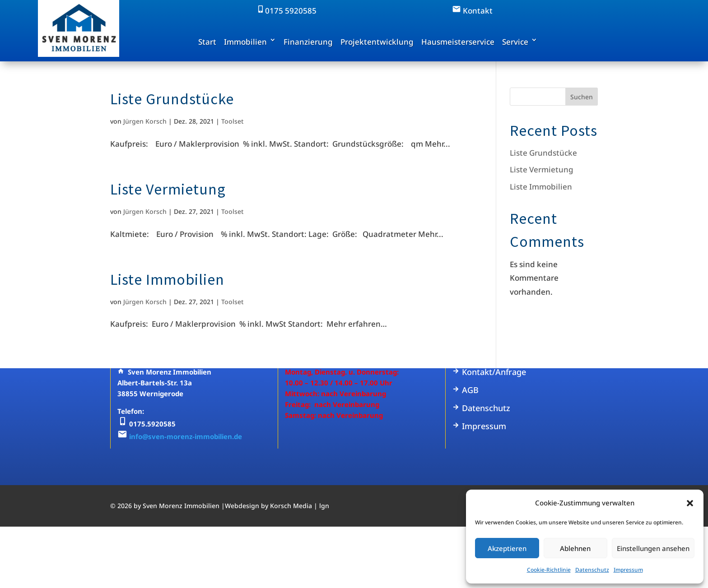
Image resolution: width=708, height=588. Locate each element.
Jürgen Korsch (145, 121)
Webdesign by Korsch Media (268, 506)
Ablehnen (575, 548)
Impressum (628, 570)
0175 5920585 (286, 11)
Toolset (232, 121)
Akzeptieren (507, 548)
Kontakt (472, 11)
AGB (466, 390)
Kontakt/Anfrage (489, 372)
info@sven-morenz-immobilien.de (186, 436)
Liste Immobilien (167, 279)
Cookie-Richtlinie (549, 570)
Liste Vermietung (168, 189)
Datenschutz (592, 570)
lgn (324, 506)
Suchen (582, 97)
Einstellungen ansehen (653, 548)
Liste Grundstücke (172, 99)
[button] (690, 503)
